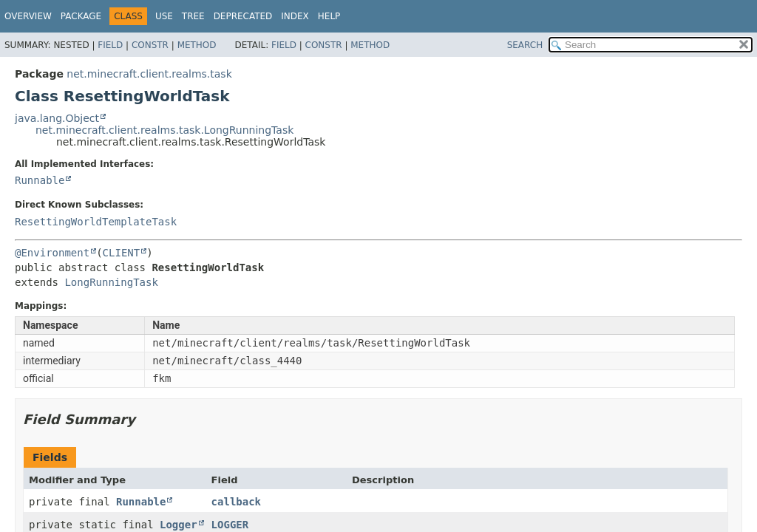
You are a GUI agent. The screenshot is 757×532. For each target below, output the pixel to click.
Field (110, 45)
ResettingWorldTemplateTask (96, 222)
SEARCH (525, 45)
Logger (179, 525)
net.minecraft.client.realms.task (149, 74)
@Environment (52, 253)
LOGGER (230, 525)
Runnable (40, 180)
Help (329, 16)
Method (197, 45)
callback (236, 502)
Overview (28, 16)
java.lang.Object (57, 118)
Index (295, 16)
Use (164, 16)
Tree (193, 16)
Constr (150, 45)
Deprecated (243, 16)
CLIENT (122, 253)
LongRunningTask (111, 282)
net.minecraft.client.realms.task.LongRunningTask (164, 130)
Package (81, 16)
